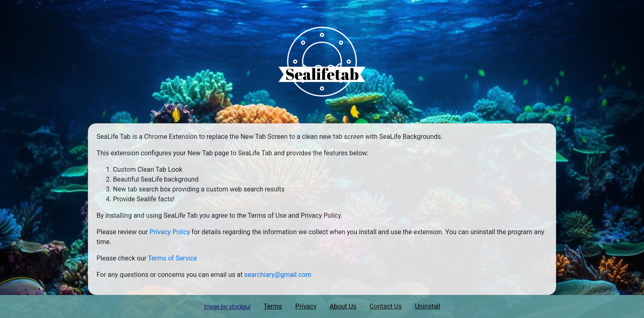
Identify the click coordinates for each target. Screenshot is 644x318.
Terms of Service (172, 258)
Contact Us (386, 306)
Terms (273, 306)
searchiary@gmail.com (278, 275)
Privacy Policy (170, 232)
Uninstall (428, 306)
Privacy (306, 306)
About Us (343, 306)
